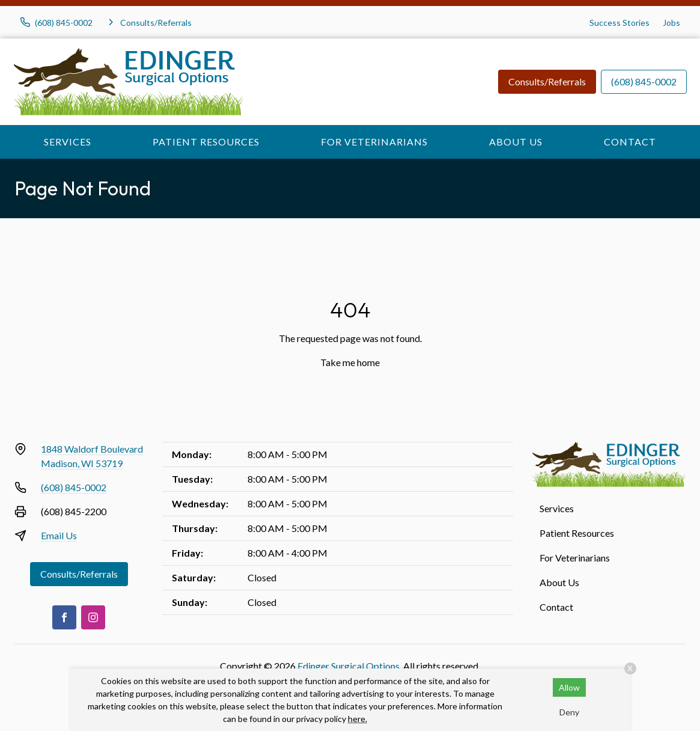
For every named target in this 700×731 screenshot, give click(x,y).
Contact (630, 142)
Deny (569, 712)
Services (68, 142)
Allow (569, 687)
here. (358, 719)
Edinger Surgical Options (348, 666)
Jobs (671, 23)
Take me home (350, 362)
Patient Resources (206, 142)
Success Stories (619, 23)
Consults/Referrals (547, 81)
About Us (516, 142)
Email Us (59, 535)
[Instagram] (93, 617)
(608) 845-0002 (644, 81)
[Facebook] (64, 617)
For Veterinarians (374, 142)
